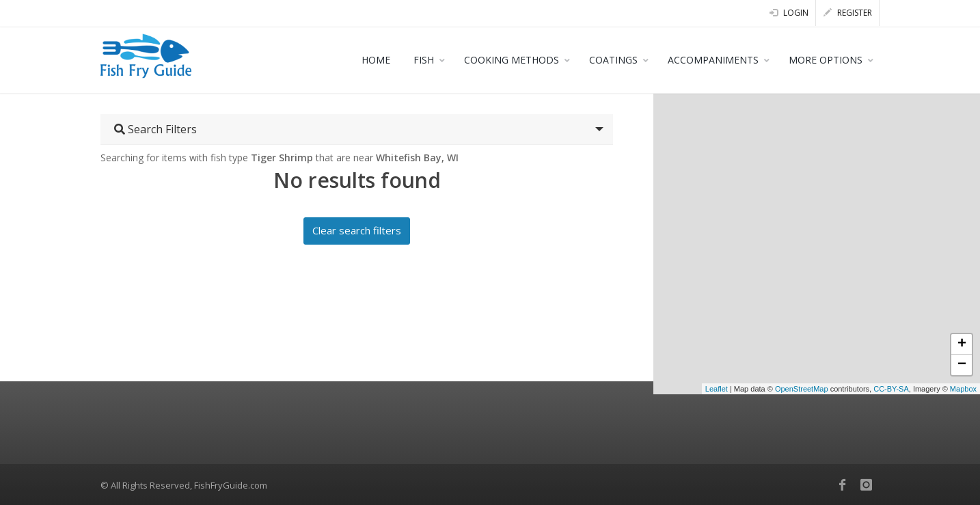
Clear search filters (357, 230)
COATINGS (613, 60)
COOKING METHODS (512, 60)
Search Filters (155, 129)
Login (789, 13)
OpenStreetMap (802, 389)
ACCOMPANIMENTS (713, 60)
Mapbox (963, 389)
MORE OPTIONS (826, 60)
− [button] (962, 365)
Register (848, 13)
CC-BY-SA (891, 389)
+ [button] (962, 344)
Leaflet (717, 389)
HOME (376, 60)
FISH (424, 60)
